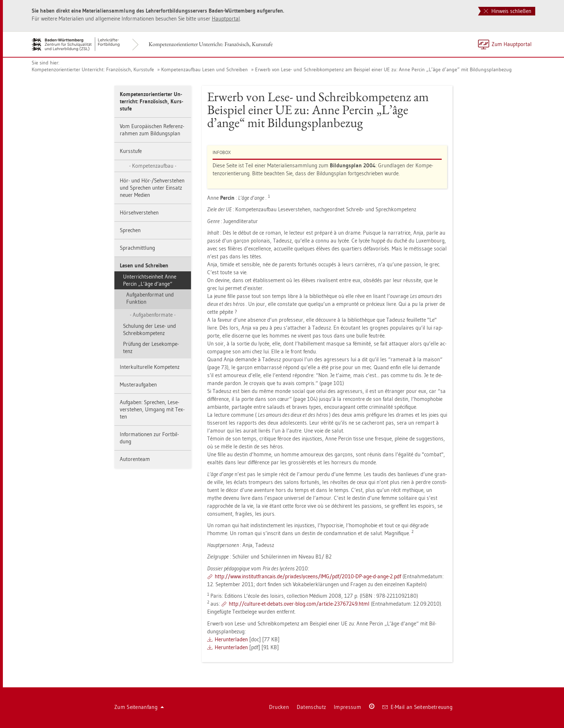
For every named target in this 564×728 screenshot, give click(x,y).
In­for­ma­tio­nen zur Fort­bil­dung (149, 438)
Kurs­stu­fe (131, 151)
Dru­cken (279, 707)
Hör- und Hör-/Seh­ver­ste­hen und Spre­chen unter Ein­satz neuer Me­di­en (152, 188)
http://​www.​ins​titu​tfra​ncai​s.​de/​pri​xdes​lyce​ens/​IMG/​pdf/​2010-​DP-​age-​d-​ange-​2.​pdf (308, 576)
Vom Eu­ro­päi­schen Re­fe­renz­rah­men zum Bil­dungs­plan (152, 130)
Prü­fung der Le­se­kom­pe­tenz (151, 347)
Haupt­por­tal (226, 19)
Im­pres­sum (347, 707)
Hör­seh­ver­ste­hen (139, 212)
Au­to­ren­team (135, 459)
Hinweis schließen (508, 11)
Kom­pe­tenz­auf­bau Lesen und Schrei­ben (204, 69)
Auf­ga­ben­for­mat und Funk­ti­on (150, 298)
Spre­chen (130, 230)
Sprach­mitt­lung (137, 248)
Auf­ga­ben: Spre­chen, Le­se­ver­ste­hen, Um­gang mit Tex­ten (152, 409)
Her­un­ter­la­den (231, 639)
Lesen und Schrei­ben (144, 265)
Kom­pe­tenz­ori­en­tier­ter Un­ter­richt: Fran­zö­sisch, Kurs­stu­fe (211, 44)
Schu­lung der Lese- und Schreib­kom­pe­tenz (149, 329)
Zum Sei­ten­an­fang (139, 707)
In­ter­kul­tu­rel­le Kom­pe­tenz (150, 367)
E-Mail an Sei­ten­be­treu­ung (417, 707)
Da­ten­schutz (311, 707)
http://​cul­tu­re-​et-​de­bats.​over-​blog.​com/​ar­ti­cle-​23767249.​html (299, 604)
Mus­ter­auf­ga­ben (138, 385)
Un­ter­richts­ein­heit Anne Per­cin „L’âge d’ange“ (150, 280)
